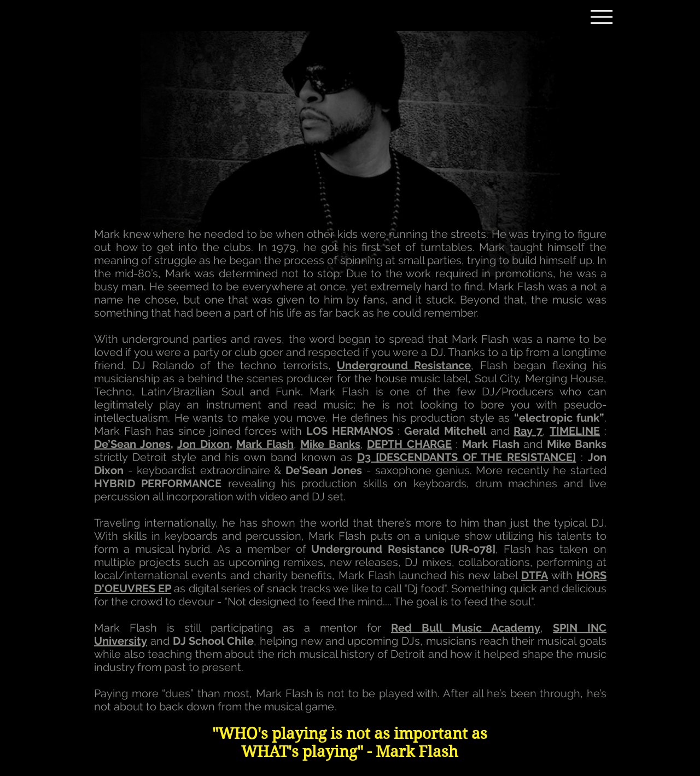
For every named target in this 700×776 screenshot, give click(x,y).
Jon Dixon (203, 444)
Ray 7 (528, 431)
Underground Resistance (404, 365)
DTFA (535, 575)
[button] (409, 444)
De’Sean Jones (132, 444)
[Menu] (601, 17)
